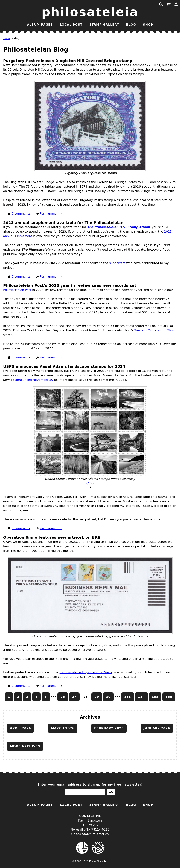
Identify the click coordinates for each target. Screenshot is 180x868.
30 (108, 697)
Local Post (71, 25)
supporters (117, 263)
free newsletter (128, 784)
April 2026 (20, 728)
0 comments (21, 214)
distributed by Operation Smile (86, 672)
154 (141, 697)
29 (97, 697)
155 (155, 697)
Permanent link (51, 214)
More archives (25, 746)
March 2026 (63, 728)
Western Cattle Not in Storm (155, 330)
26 (63, 697)
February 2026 (109, 728)
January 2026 (157, 728)
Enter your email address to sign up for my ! (90, 784)
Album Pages (40, 25)
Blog (131, 25)
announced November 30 (34, 380)
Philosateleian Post (17, 290)
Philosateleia (90, 12)
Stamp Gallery (104, 25)
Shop (148, 25)
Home (7, 38)
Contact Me (90, 816)
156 (169, 697)
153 (128, 697)
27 (74, 697)
